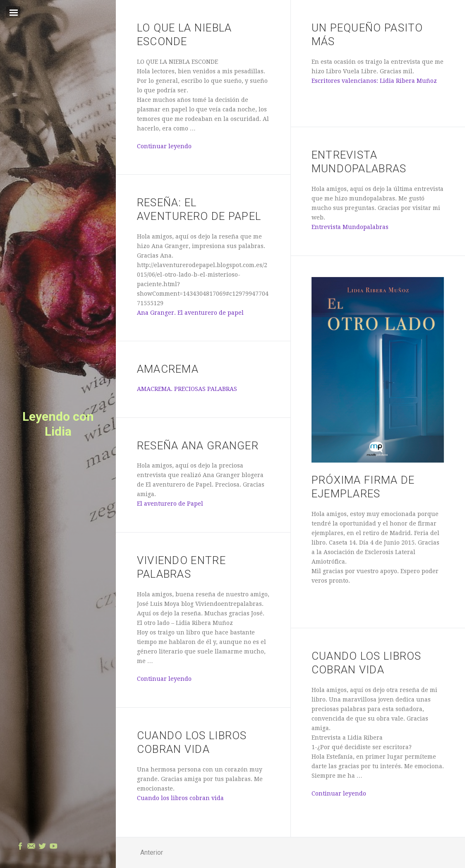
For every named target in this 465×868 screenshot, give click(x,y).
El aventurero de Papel (170, 504)
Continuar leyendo (164, 146)
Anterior (152, 852)
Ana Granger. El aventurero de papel (190, 313)
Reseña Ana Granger (198, 446)
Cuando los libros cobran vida (180, 798)
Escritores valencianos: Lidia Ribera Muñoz (374, 81)
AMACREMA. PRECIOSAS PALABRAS (187, 389)
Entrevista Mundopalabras (350, 227)
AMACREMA (168, 369)
